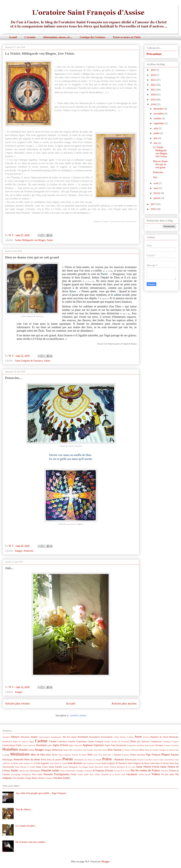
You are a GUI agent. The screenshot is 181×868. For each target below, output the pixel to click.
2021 (153, 90)
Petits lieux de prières (51, 760)
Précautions (154, 54)
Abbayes (15, 737)
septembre (159, 123)
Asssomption (107, 737)
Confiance (166, 742)
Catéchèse (62, 741)
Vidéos (156, 774)
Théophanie (26, 775)
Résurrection (131, 760)
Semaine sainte (50, 770)
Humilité (23, 750)
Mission (68, 755)
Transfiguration (61, 774)
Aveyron (146, 737)
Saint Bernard (75, 763)
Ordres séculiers (137, 755)
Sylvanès (164, 771)
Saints (50, 240)
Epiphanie (88, 745)
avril (156, 183)
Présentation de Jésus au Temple (88, 760)
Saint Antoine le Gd (27, 763)
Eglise (50, 745)
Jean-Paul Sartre (100, 750)
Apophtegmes (56, 737)
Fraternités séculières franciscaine (141, 745)
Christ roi (135, 741)
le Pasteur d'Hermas (131, 750)
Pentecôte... (13, 378)
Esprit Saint (110, 745)
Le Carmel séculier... (26, 826)
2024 (153, 75)
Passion (175, 755)
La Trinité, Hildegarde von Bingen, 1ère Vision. (40, 53)
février (157, 193)
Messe (61, 755)
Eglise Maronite (76, 745)
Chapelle (99, 741)
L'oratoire (30, 37)
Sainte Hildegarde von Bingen (30, 240)
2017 (153, 204)
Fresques (160, 745)
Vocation (58, 778)
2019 (153, 100)
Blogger (106, 861)
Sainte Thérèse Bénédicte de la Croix (120, 767)
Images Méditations (54, 750)
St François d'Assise (103, 770)
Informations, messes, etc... (58, 37)
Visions (41, 778)
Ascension (83, 737)
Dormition (41, 745)
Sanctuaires (35, 771)
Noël (90, 755)
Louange (6, 755)
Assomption (94, 737)
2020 (153, 95)
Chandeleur (81, 741)
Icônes (31, 750)
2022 (153, 85)
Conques (175, 742)
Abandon (6, 737)
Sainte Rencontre (96, 767)
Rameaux (119, 759)
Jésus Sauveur (115, 750)
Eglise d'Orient (61, 745)
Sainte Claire (42, 767)
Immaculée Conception (73, 750)
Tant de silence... (24, 809)
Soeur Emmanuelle (68, 771)
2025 (153, 70)
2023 (153, 80)
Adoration (25, 737)
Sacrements (169, 760)
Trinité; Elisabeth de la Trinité (107, 775)
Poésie (68, 759)
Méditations (20, 754)
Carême (41, 741)
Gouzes (167, 745)
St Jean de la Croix (122, 771)
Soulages (80, 771)
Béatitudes (174, 737)
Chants (91, 741)
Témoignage (16, 775)
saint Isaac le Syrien (160, 763)
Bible (15, 742)
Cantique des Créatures (92, 37)
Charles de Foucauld (120, 742)
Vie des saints (168, 774)
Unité (123, 775)
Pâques (166, 754)
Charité (107, 742)
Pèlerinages (8, 760)
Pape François (153, 755)
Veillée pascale (145, 775)
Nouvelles (107, 755)
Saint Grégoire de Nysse (139, 763)
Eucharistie (121, 745)
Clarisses (145, 741)
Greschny (175, 745)
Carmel (53, 741)
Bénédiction (7, 742)
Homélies (10, 749)
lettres (142, 750)
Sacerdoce (148, 760)
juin (156, 138)
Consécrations (9, 745)
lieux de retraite (152, 750)
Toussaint (48, 774)
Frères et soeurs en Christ (127, 37)
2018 (153, 104)
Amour (34, 737)
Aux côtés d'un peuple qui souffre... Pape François (41, 793)
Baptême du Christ (159, 737)
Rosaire (140, 760)
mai (156, 143)
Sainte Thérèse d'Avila (148, 767)
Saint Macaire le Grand (25, 767)
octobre (158, 118)
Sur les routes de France (145, 770)
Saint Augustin (42, 763)
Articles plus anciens (124, 703)
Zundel (66, 778)
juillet (157, 133)
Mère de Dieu (38, 755)
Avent (138, 737)
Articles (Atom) (78, 715)
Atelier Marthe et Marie (124, 737)
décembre (159, 109)
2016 (153, 209)
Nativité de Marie (79, 755)
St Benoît (88, 771)
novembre (159, 114)
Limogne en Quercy (167, 750)
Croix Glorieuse (29, 745)
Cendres (72, 741)
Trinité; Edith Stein (85, 775)
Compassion (156, 741)
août (156, 128)
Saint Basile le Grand (58, 763)
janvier (157, 198)
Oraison (117, 755)
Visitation (49, 778)
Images (19, 551)
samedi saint (24, 771)
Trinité (73, 774)
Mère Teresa (52, 755)
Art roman (72, 737)
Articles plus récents (17, 703)
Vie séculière (19, 778)
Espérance (99, 745)
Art (64, 737)
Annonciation (44, 737)
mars (156, 188)
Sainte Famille (55, 767)
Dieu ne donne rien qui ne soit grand (32, 257)
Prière (107, 759)
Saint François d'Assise (92, 763)
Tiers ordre (37, 774)
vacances (132, 774)
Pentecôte (28, 551)
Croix (19, 745)
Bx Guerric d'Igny (26, 742)
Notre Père (98, 755)
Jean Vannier (88, 750)
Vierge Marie (31, 778)
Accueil (13, 37)
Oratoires (126, 755)
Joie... (9, 568)
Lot (177, 750)
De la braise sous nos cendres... (31, 842)
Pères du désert (32, 759)
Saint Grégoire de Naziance (29, 361)
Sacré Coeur (159, 760)
